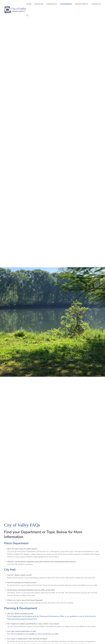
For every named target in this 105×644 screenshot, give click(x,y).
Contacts (96, 4)
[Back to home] (15, 10)
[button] (27, 15)
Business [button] (39, 4)
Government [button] (66, 4)
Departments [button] (82, 4)
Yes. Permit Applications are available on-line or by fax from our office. (33, 634)
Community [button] (52, 4)
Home (29, 4)
